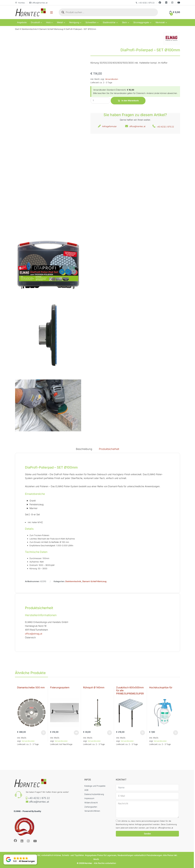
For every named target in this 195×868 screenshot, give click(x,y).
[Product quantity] (100, 101)
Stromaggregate (141, 22)
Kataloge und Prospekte (95, 786)
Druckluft (35, 22)
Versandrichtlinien (92, 811)
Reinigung (74, 22)
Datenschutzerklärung (94, 794)
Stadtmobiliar (109, 22)
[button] (20, 860)
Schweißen (91, 22)
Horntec (20, 3)
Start (17, 29)
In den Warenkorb (130, 101)
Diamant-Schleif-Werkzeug (51, 29)
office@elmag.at (34, 634)
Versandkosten (112, 79)
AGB (86, 790)
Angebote (22, 22)
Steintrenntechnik (29, 29)
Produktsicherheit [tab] (109, 449)
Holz (48, 22)
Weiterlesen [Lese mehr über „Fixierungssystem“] (76, 733)
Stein (125, 22)
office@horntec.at (38, 3)
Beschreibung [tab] (84, 449)
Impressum (89, 798)
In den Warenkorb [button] (43, 733)
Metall (60, 22)
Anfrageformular (109, 126)
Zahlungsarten (91, 807)
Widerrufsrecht (91, 803)
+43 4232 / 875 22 (145, 3)
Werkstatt (160, 22)
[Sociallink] (15, 841)
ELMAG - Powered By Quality (27, 811)
